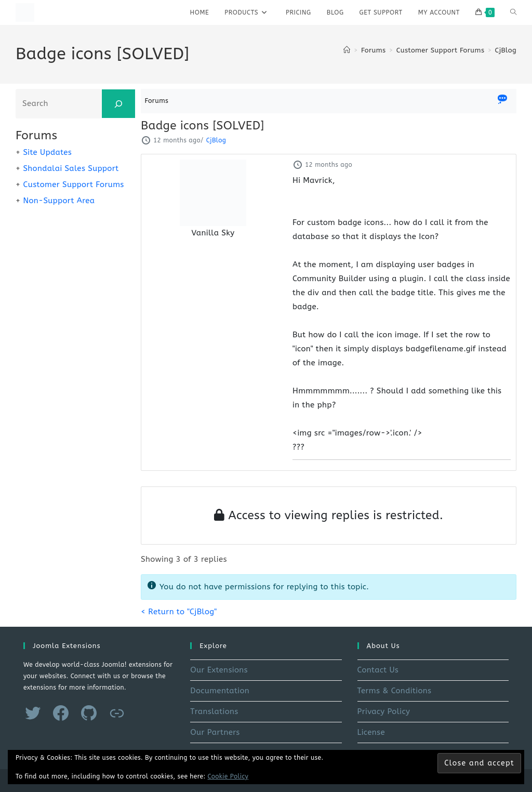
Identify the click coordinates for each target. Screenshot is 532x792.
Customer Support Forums (73, 184)
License (371, 732)
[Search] (118, 104)
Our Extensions (219, 670)
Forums (157, 101)
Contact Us (378, 670)
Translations (214, 711)
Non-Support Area (59, 201)
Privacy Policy (384, 711)
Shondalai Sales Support (71, 168)
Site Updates (47, 152)
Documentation (220, 691)
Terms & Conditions (395, 691)
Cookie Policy (228, 776)
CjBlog (506, 50)
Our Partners (215, 732)
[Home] (347, 50)
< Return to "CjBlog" (179, 612)
